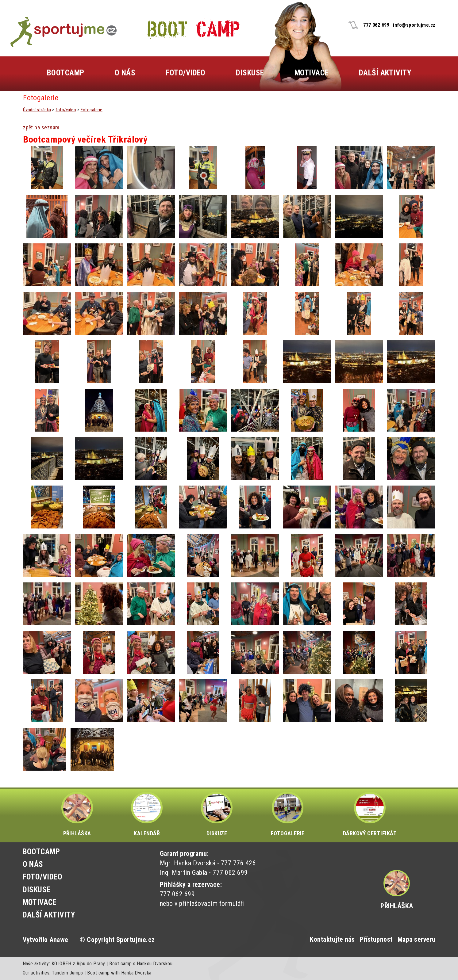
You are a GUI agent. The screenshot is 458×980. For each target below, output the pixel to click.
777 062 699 (376, 25)
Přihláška (397, 906)
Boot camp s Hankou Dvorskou (141, 964)
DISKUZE (217, 814)
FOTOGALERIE (288, 814)
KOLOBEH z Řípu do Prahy (78, 964)
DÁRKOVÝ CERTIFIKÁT (370, 814)
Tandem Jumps (67, 973)
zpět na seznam (41, 127)
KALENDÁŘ (147, 814)
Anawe (59, 940)
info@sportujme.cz (414, 25)
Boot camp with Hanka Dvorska (119, 973)
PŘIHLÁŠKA (77, 814)
